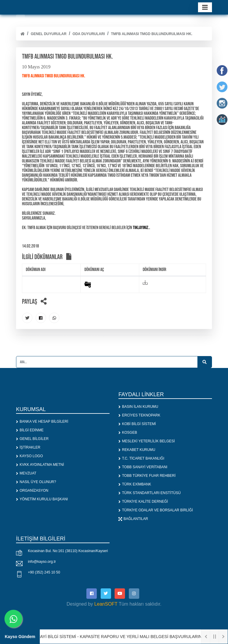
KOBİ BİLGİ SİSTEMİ (137, 424)
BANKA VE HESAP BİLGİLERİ (42, 422)
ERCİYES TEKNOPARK (139, 415)
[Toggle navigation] (205, 7)
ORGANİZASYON (32, 491)
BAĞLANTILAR (133, 519)
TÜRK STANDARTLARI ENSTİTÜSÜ (150, 493)
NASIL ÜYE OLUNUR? (36, 482)
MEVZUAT (26, 473)
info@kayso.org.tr (42, 562)
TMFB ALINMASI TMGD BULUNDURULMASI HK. (152, 34)
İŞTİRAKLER (28, 447)
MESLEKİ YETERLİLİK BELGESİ (147, 441)
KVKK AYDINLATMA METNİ (40, 465)
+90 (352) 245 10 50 (44, 572)
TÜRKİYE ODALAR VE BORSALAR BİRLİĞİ (156, 510)
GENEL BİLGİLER (32, 439)
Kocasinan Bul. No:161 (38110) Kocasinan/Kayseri (68, 551)
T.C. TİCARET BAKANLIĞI (141, 458)
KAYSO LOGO (29, 456)
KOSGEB (128, 433)
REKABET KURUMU (137, 450)
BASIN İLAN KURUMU (138, 407)
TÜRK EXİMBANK (135, 484)
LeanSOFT (106, 604)
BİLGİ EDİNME (30, 430)
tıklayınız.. (141, 228)
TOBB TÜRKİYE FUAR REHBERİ (147, 476)
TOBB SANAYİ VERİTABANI (143, 467)
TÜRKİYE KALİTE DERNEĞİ (143, 502)
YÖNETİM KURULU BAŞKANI (42, 499)
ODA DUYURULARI (89, 34)
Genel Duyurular (48, 34)
